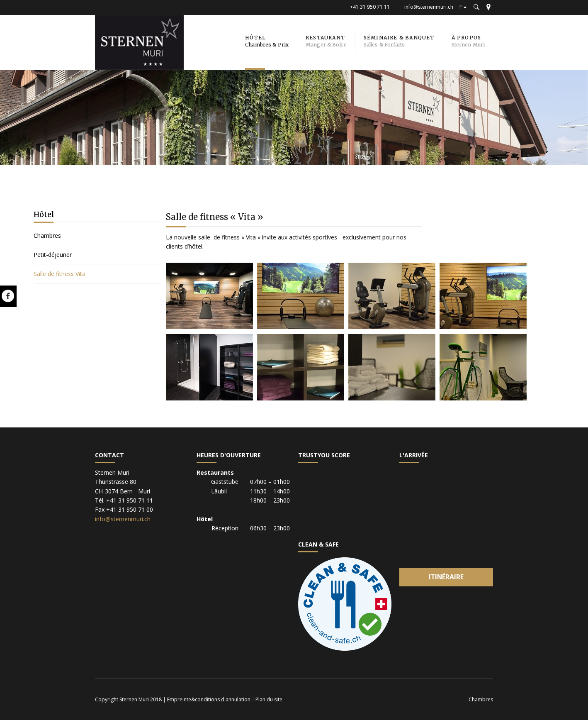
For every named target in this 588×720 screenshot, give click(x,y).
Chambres (47, 236)
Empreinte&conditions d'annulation (209, 699)
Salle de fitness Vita (60, 274)
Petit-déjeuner (53, 255)
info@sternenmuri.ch (429, 7)
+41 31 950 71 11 (370, 7)
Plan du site (269, 699)
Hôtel (44, 214)
